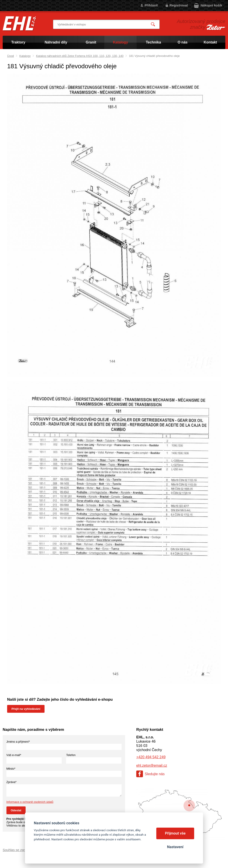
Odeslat (16, 810)
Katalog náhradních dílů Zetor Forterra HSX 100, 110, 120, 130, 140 (80, 56)
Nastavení (175, 847)
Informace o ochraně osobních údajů (30, 802)
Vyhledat (153, 24)
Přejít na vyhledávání (26, 709)
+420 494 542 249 (151, 757)
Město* (11, 769)
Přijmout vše (175, 833)
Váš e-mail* (14, 755)
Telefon (71, 755)
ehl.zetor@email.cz (152, 765)
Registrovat (179, 5)
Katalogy (25, 56)
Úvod (10, 56)
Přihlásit (151, 5)
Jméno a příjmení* (18, 742)
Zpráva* (12, 782)
